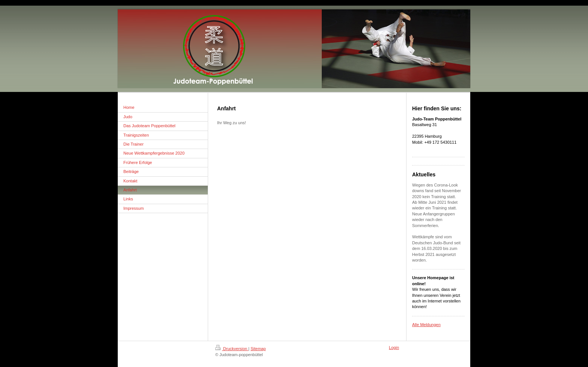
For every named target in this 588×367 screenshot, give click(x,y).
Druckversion (232, 349)
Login (394, 347)
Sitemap (258, 349)
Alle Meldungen (426, 325)
